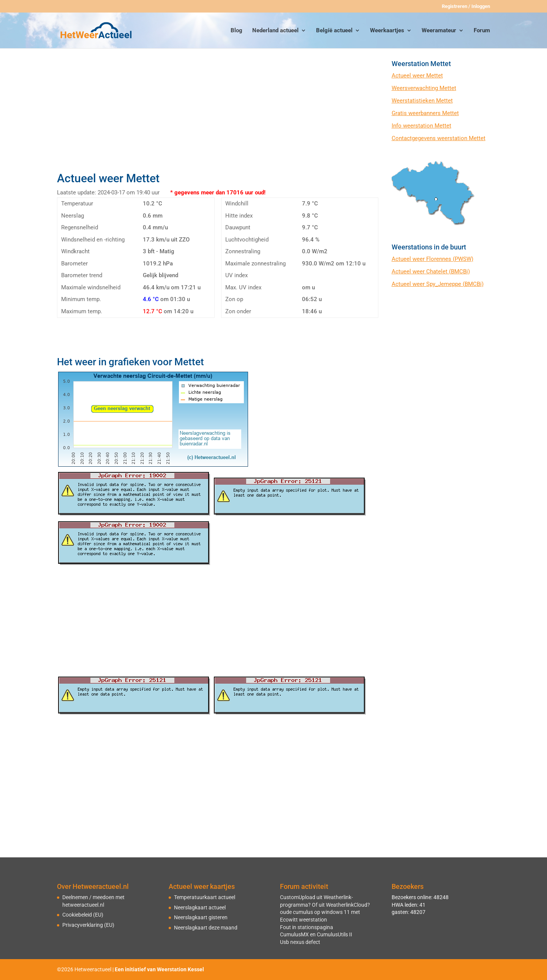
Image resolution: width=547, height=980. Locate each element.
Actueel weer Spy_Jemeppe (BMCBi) (438, 284)
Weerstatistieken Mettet (422, 101)
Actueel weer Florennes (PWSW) (432, 259)
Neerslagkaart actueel (200, 907)
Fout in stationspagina (307, 927)
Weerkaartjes (387, 31)
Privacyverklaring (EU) (88, 925)
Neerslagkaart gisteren (201, 917)
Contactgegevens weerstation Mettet (439, 138)
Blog (236, 31)
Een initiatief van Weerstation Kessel (159, 969)
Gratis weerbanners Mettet (425, 113)
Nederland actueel (275, 31)
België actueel (334, 31)
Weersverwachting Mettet (424, 88)
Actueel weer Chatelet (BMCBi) (431, 271)
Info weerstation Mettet (421, 126)
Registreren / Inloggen (466, 6)
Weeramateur (439, 31)
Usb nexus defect (300, 942)
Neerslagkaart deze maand (206, 928)
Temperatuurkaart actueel (205, 897)
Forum (482, 31)
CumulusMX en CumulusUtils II (316, 934)
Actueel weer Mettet (417, 76)
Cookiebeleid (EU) (83, 915)
